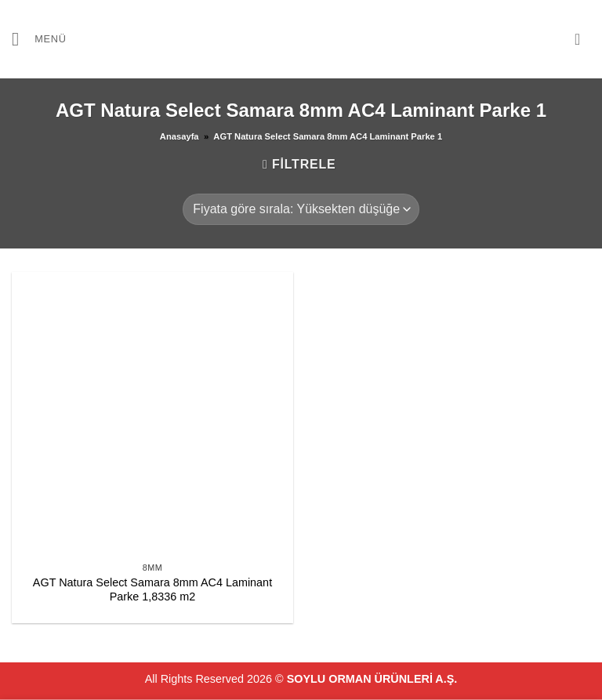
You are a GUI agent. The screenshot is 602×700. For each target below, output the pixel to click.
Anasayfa (180, 136)
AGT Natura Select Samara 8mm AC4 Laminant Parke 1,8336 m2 (152, 590)
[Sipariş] (301, 209)
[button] (39, 39)
